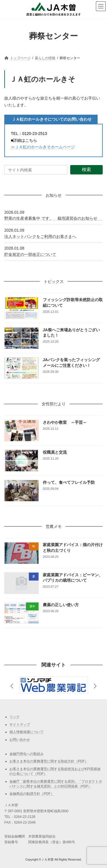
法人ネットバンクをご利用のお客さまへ (40, 236)
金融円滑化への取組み (27, 754)
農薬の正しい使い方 (61, 605)
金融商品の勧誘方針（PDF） (32, 794)
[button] (95, 686)
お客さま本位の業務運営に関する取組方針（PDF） (49, 761)
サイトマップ (20, 724)
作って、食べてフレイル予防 (69, 482)
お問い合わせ (20, 739)
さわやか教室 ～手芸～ (65, 422)
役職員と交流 (55, 452)
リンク (15, 717)
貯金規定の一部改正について (30, 254)
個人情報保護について (27, 732)
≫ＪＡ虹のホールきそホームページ (43, 147)
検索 (86, 169)
